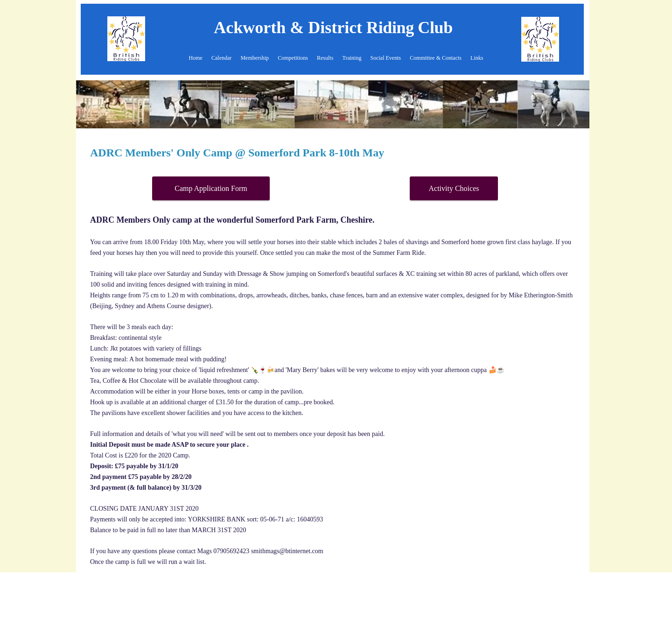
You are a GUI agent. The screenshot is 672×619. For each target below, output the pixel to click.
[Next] (576, 104)
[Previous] (89, 104)
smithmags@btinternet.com (287, 551)
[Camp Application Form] (211, 188)
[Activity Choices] (454, 188)
